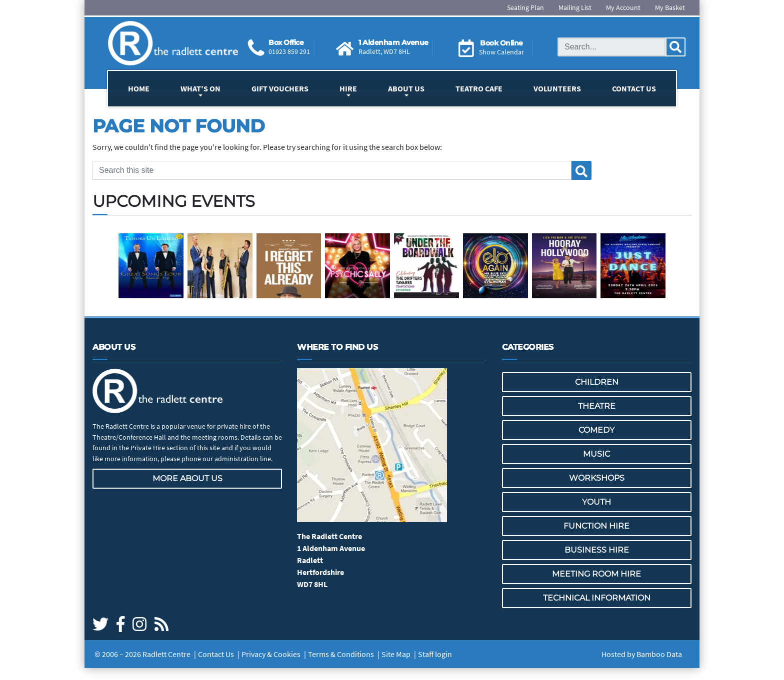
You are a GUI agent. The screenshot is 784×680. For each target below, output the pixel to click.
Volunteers (557, 88)
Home (139, 88)
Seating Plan (525, 7)
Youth (596, 502)
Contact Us (634, 88)
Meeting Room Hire (596, 574)
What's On (200, 88)
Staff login (435, 654)
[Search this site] (611, 47)
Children (597, 382)
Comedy (596, 430)
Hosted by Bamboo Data (642, 654)
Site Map (396, 654)
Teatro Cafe (479, 88)
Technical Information (597, 598)
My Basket (670, 7)
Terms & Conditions (341, 654)
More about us (187, 478)
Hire (348, 88)
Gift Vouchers (280, 88)
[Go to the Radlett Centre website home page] (173, 43)
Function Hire (596, 526)
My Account (623, 7)
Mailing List (575, 7)
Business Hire (597, 550)
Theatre (597, 406)
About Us (406, 88)
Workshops (597, 478)
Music (596, 454)
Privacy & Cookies (271, 654)
